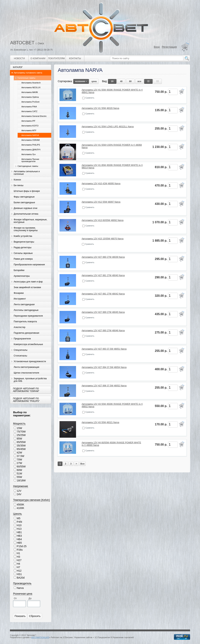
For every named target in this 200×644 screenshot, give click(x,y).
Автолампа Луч (28, 154)
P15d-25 (22, 546)
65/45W (21, 449)
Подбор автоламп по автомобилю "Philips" (26, 400)
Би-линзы (18, 185)
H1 (18, 553)
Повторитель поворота (25, 322)
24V (19, 494)
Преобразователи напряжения (29, 265)
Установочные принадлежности (30, 361)
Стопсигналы (20, 356)
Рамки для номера (23, 259)
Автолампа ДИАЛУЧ (31, 150)
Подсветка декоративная (26, 333)
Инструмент (20, 299)
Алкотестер (19, 327)
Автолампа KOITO (30, 126)
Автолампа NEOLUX (31, 87)
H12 (19, 571)
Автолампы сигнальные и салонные (27, 173)
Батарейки (19, 270)
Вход (157, 47)
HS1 (19, 574)
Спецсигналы (20, 350)
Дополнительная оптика (26, 214)
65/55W (21, 442)
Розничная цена (23, 594)
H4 (18, 564)
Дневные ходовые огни (25, 208)
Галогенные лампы (26, 78)
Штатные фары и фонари (27, 191)
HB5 (19, 543)
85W (19, 439)
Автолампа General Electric (34, 116)
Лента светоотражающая (26, 367)
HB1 (19, 532)
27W (19, 463)
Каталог (18, 67)
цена (94, 81)
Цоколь (17, 514)
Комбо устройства (23, 236)
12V (19, 491)
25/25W (21, 435)
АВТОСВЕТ (22, 43)
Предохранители (22, 339)
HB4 (19, 539)
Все (82, 464)
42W (19, 453)
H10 (19, 525)
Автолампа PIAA (29, 107)
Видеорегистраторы (24, 242)
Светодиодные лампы (28, 166)
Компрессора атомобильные (28, 344)
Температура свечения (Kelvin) (31, 500)
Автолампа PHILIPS (31, 145)
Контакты (75, 58)
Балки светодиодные (24, 202)
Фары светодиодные (24, 197)
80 (130, 81)
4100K (20, 508)
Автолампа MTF (29, 130)
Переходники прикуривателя (28, 316)
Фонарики (19, 293)
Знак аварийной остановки (27, 287)
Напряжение (20, 486)
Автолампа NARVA (30, 135)
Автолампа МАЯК (30, 92)
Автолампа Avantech (31, 83)
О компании (38, 58)
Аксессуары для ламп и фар (28, 282)
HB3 (19, 536)
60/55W (21, 467)
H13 (19, 529)
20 (112, 81)
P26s (20, 550)
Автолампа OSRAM (30, 140)
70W (19, 460)
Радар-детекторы (22, 247)
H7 (18, 567)
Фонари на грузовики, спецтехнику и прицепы (26, 229)
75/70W (21, 432)
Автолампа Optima (30, 97)
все (139, 81)
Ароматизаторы (22, 276)
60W (19, 470)
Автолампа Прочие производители (30, 160)
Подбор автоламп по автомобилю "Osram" (26, 390)
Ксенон (17, 180)
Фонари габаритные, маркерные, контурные (30, 221)
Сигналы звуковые (23, 253)
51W (19, 473)
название (81, 81)
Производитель (22, 583)
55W (19, 477)
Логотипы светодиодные (26, 310)
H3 (18, 557)
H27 (19, 560)
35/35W (21, 446)
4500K (20, 505)
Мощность (19, 424)
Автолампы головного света (28, 73)
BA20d (21, 578)
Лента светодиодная (24, 304)
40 (121, 81)
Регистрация (169, 47)
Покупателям (56, 58)
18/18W (21, 480)
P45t (19, 522)
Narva (20, 588)
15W (19, 428)
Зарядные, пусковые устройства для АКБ (30, 380)
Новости (19, 58)
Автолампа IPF (28, 121)
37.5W (20, 456)
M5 (18, 518)
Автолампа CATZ (29, 111)
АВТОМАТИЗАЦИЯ (40, 637)
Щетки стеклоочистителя (26, 373)
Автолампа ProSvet (30, 102)
